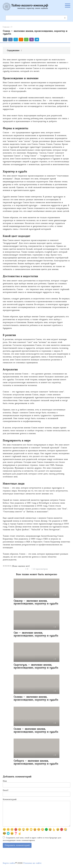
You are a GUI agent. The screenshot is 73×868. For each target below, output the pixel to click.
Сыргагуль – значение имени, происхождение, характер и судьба (36, 666)
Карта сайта (9, 863)
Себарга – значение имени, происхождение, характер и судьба (36, 762)
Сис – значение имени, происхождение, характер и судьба (36, 634)
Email (6, 790)
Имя (5, 781)
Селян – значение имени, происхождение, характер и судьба (36, 730)
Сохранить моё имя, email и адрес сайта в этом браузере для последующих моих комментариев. (32, 839)
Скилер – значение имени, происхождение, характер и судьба (36, 602)
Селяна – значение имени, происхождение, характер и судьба (36, 698)
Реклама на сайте (32, 863)
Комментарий (10, 799)
